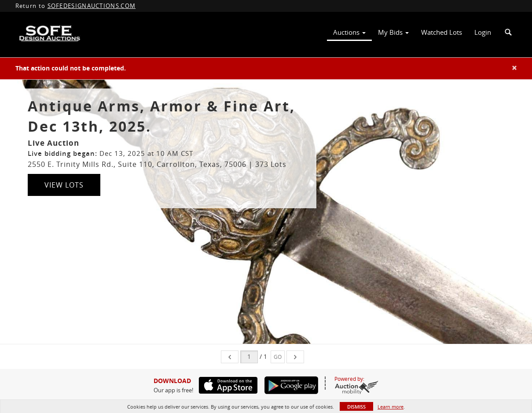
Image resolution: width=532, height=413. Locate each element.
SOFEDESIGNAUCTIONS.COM (92, 6)
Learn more (391, 407)
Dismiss (356, 407)
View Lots (64, 185)
